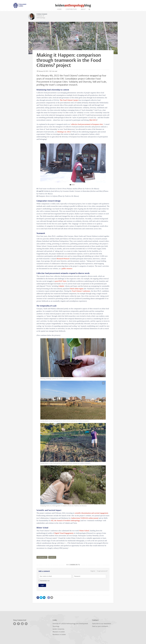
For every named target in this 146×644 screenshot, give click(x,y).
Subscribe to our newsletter (102, 624)
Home (59, 9)
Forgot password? (102, 571)
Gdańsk (61, 286)
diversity (52, 557)
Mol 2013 (93, 120)
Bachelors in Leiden (59, 635)
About (83, 9)
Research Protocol (63, 259)
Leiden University (58, 629)
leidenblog (73, 5)
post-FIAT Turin (61, 281)
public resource (67, 269)
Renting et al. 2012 (64, 132)
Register (93, 571)
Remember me (44, 581)
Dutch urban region (77, 289)
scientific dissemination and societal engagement (91, 513)
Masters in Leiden (59, 632)
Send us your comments (100, 626)
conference (81, 291)
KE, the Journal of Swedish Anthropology (66, 521)
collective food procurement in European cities (87, 124)
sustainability (42, 557)
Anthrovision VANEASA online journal (85, 518)
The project (69, 100)
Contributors (71, 9)
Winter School (84, 531)
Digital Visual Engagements (64, 533)
